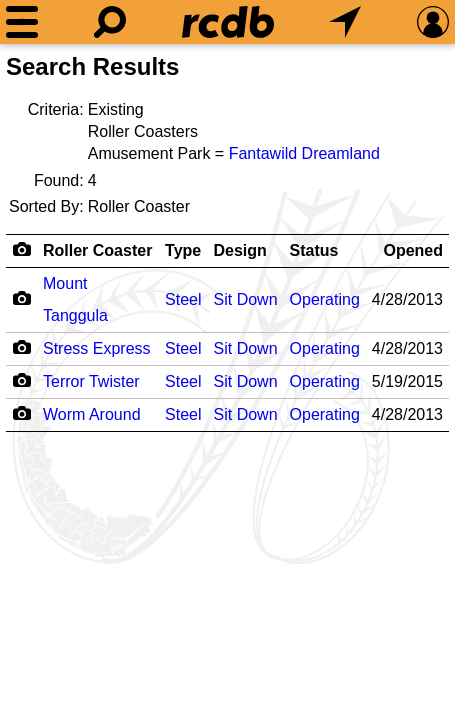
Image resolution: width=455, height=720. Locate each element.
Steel (183, 299)
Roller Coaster (97, 250)
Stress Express (97, 348)
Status (314, 250)
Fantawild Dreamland (304, 153)
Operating (325, 299)
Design (240, 250)
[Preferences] (433, 22)
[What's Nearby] (345, 22)
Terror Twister (91, 381)
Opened (413, 250)
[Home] (228, 22)
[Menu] (22, 22)
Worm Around (92, 414)
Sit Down (246, 299)
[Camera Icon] (21, 298)
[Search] (110, 22)
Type (183, 250)
